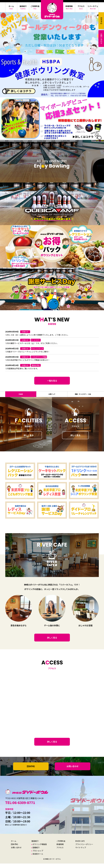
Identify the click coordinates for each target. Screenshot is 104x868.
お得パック (52, 396)
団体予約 (31, 771)
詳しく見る (29, 440)
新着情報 (60, 849)
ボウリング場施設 (40, 849)
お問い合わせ (73, 771)
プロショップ (38, 855)
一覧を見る (52, 381)
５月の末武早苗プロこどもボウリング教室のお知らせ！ (27, 360)
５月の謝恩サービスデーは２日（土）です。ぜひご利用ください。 (32, 343)
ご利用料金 (61, 845)
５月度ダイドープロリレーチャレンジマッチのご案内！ (27, 352)
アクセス (60, 852)
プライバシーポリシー (84, 849)
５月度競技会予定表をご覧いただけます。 (22, 368)
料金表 (21, 396)
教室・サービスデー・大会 (83, 396)
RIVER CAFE (80, 845)
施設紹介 (35, 845)
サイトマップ (81, 852)
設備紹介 (36, 852)
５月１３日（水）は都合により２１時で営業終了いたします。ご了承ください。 (37, 335)
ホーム (14, 845)
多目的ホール (38, 858)
